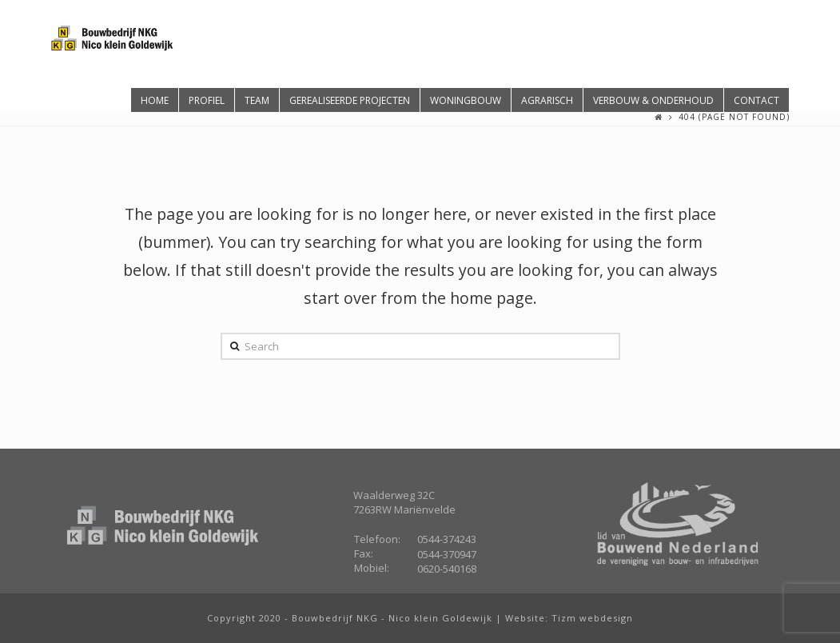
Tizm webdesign (592, 618)
